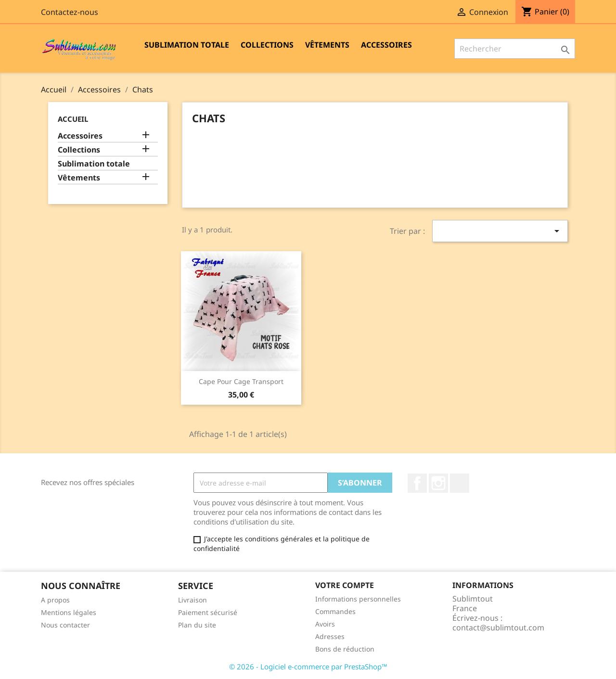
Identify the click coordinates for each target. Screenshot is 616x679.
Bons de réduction (345, 649)
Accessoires (386, 45)
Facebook (417, 483)
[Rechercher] (515, 49)
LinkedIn (460, 483)
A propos (55, 600)
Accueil (73, 119)
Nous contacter (65, 625)
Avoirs (325, 624)
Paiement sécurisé (208, 612)
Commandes (335, 611)
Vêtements (327, 45)
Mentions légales (69, 612)
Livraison (192, 600)
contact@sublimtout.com (498, 628)
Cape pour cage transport (241, 381)
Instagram (438, 483)
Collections (267, 45)
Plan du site (197, 625)
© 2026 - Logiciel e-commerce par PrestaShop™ (308, 666)
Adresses (330, 636)
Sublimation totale (187, 45)
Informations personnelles (358, 599)
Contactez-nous (70, 12)
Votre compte (345, 585)
